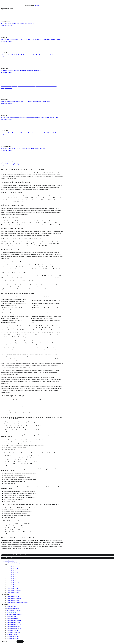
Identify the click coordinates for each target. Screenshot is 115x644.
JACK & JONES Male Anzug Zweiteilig (10, 164)
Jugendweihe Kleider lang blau (14, 587)
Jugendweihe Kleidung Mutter (14, 628)
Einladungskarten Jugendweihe (14, 614)
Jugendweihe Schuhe (11, 607)
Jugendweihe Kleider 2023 (13, 638)
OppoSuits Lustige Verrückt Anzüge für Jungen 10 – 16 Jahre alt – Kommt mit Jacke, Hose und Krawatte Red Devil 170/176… (31, 39)
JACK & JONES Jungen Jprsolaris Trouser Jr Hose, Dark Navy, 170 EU (17, 24)
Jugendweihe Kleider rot (12, 567)
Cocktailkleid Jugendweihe (13, 609)
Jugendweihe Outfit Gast (13, 630)
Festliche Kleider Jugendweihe (14, 610)
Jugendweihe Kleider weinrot (13, 577)
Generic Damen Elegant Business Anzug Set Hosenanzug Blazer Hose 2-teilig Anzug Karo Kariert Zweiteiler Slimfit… (29, 133)
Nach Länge (6, 595)
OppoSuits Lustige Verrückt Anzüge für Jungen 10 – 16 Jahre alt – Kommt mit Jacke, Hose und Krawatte (26, 102)
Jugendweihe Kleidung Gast (13, 626)
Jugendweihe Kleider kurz (13, 597)
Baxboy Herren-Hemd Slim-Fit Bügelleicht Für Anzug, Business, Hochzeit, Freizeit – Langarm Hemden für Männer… (28, 55)
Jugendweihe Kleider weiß (13, 593)
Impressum (3, 558)
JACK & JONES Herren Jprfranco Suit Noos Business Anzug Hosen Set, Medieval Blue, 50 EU (23, 148)
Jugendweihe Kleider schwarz (14, 579)
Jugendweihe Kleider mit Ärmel (14, 624)
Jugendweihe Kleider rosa (13, 575)
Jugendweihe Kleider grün (13, 571)
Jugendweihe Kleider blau (13, 569)
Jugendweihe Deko (11, 616)
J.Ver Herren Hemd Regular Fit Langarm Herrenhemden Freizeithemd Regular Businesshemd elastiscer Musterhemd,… (29, 86)
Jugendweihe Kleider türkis (13, 573)
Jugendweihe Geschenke (12, 618)
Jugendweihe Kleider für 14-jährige (12, 563)
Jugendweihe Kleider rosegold (14, 591)
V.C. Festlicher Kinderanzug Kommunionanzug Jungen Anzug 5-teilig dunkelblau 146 (21, 70)
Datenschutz (9, 558)
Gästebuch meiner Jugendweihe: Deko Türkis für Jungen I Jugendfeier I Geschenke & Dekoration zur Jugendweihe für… (29, 117)
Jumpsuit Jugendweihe (12, 634)
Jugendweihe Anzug (11, 612)
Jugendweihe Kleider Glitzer (13, 581)
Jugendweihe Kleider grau (13, 585)
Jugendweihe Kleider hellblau (13, 583)
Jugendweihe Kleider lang (13, 601)
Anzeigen (36, 5)
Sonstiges (6, 605)
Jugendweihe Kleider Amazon (14, 620)
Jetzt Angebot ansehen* (6, 26)
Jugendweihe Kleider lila (12, 589)
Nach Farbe (6, 565)
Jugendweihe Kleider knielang (14, 599)
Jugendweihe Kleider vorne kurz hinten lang (17, 603)
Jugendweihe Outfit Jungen (13, 632)
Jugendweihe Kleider (9, 561)
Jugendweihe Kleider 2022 (13, 636)
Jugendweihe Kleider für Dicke (14, 622)
